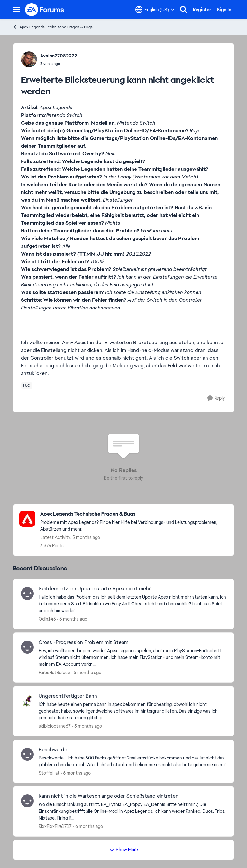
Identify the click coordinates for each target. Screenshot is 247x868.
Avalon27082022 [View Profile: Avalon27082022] (59, 56)
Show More (123, 850)
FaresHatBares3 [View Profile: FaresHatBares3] (54, 673)
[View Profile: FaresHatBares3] (27, 647)
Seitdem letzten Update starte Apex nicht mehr (95, 589)
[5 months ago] (72, 619)
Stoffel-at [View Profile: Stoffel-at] (49, 773)
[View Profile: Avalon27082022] (29, 59)
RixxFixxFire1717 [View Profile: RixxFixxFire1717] (55, 826)
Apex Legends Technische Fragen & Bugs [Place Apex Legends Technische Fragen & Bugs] (53, 27)
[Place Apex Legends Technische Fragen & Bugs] (134, 514)
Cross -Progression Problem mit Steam (83, 642)
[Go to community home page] (45, 10)
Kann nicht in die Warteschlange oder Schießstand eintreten (109, 796)
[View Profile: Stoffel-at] (27, 754)
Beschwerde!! (54, 750)
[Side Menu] (16, 10)
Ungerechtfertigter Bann (68, 696)
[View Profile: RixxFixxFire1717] (27, 801)
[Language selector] (155, 10)
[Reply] (216, 398)
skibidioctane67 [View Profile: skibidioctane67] (55, 726)
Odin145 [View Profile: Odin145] (47, 619)
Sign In (224, 10)
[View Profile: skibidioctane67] (27, 701)
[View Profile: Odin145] (27, 594)
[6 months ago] (76, 773)
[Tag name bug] (27, 386)
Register (202, 10)
